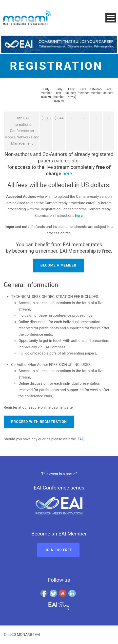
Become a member (58, 265)
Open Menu (111, 18)
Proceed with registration (39, 422)
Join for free (58, 550)
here (67, 174)
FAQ (81, 439)
